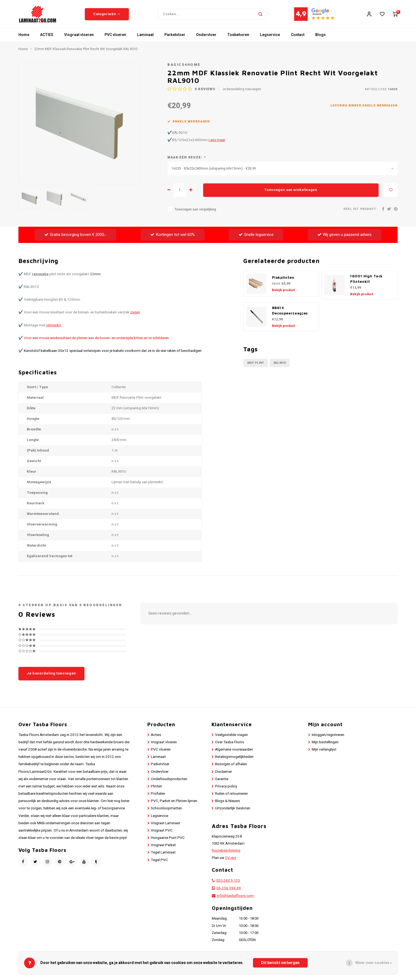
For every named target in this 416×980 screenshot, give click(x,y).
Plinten (156, 788)
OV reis (231, 859)
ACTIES (47, 36)
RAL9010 (280, 364)
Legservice (270, 36)
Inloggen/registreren (328, 736)
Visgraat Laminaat (165, 825)
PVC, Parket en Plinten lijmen (174, 803)
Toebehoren (238, 36)
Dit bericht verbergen (280, 963)
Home (24, 36)
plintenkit (54, 327)
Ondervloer (206, 36)
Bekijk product (283, 292)
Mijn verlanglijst (324, 751)
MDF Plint (256, 364)
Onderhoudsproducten (169, 781)
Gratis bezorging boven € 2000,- (75, 236)
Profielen (158, 795)
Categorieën (107, 15)
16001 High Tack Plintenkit (366, 280)
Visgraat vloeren (79, 36)
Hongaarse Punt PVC (168, 839)
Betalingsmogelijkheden (234, 758)
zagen (135, 314)
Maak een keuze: (186, 159)
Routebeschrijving (226, 852)
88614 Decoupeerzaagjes (290, 312)
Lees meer (217, 142)
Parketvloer (175, 36)
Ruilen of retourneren (231, 795)
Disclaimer (223, 773)
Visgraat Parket (163, 847)
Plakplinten (283, 279)
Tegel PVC (159, 861)
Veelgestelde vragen (231, 736)
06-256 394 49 (229, 890)
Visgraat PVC (162, 832)
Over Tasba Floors (230, 744)
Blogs (321, 36)
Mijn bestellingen (325, 744)
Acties (156, 736)
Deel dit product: (360, 211)
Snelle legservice (256, 236)
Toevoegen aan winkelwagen (291, 192)
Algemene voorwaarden (234, 751)
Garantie (222, 781)
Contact (298, 36)
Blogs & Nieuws (227, 803)
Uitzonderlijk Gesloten (233, 810)
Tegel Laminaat (163, 854)
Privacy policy (226, 788)
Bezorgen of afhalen (231, 766)
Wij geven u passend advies (344, 236)
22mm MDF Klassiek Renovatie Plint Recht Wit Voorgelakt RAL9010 (86, 51)
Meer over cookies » (374, 963)
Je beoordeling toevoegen (242, 91)
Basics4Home (184, 66)
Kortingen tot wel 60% (173, 236)
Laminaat (145, 36)
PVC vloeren (115, 36)
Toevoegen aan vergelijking (195, 211)
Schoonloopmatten (166, 810)
